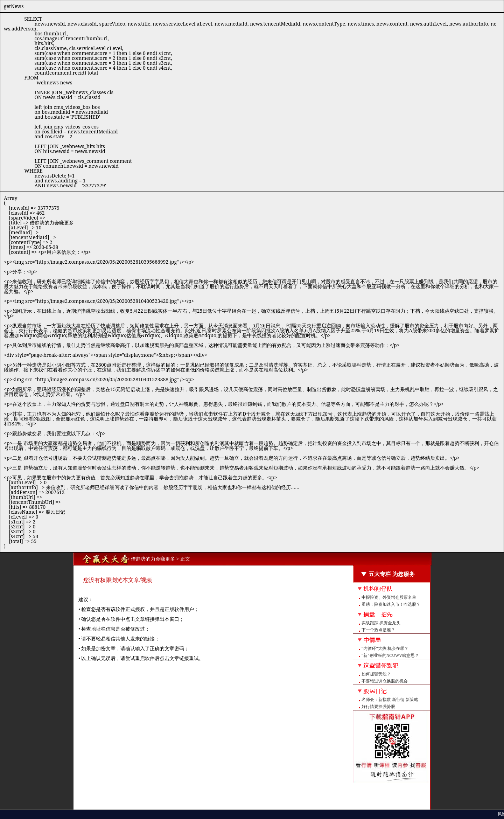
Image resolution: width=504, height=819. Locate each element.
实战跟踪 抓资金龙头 (381, 623)
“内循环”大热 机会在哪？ (385, 648)
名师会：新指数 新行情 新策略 (390, 700)
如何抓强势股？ (376, 674)
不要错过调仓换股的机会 (385, 681)
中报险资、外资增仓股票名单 (389, 597)
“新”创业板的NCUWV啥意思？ (390, 655)
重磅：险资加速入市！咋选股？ (391, 604)
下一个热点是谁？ (378, 630)
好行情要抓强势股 (378, 707)
